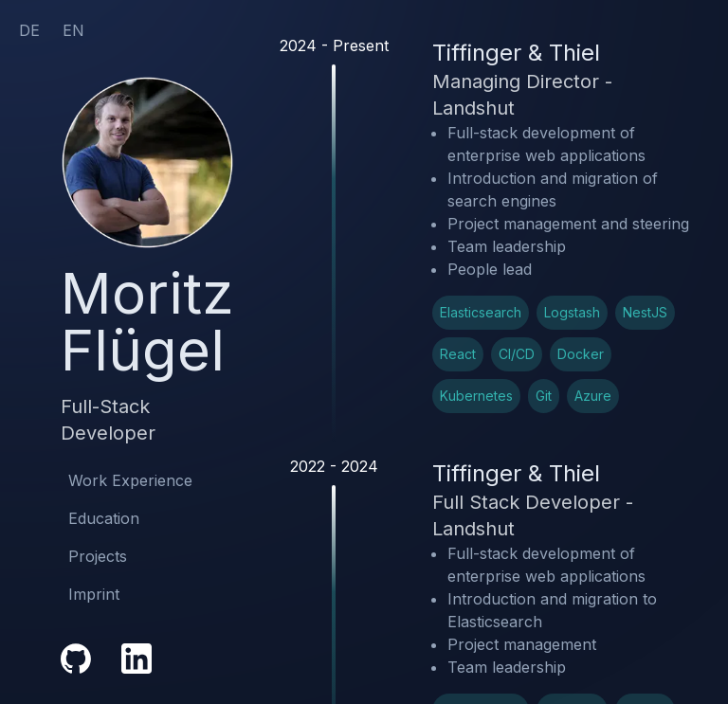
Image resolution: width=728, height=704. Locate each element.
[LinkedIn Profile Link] (136, 659)
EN (73, 30)
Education (104, 518)
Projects (98, 556)
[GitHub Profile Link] (76, 659)
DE (29, 30)
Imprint (94, 594)
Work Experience (130, 480)
